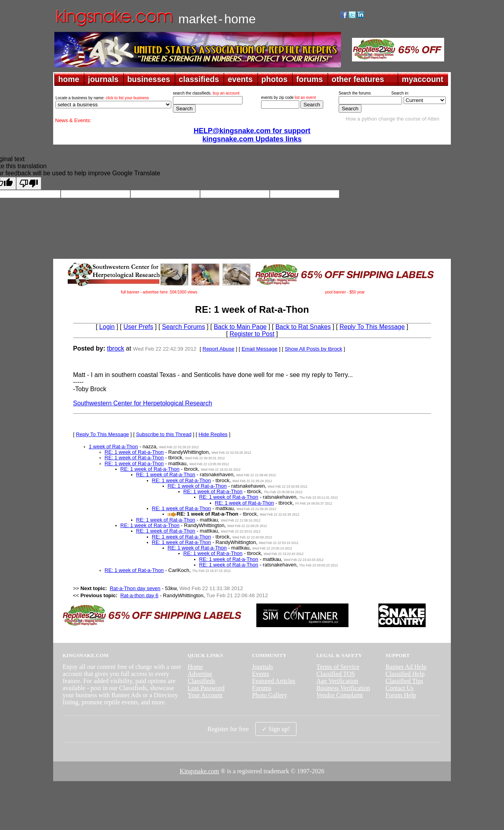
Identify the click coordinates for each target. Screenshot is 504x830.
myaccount (422, 79)
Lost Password (206, 688)
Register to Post (252, 334)
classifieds (199, 79)
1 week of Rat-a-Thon (114, 447)
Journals (262, 667)
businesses (149, 79)
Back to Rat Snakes (303, 327)
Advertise (200, 674)
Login (107, 327)
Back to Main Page (240, 327)
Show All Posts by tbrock (313, 349)
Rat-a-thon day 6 (139, 595)
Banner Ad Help (406, 667)
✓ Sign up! (276, 729)
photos (275, 79)
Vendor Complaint (340, 695)
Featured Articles (274, 681)
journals (103, 79)
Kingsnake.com (199, 771)
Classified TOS (336, 674)
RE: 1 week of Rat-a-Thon (134, 452)
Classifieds (201, 681)
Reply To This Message (372, 327)
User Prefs (138, 327)
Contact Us (400, 688)
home (69, 79)
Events (261, 674)
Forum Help (401, 695)
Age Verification (337, 681)
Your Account (205, 695)
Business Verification (343, 688)
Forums (262, 688)
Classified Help (405, 674)
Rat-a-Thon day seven (135, 588)
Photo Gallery (270, 695)
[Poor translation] (29, 183)
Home (195, 667)
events (240, 79)
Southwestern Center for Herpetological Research (143, 403)
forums (309, 79)
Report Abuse (218, 349)
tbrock (116, 348)
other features (358, 79)
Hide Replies (213, 434)
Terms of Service (338, 667)
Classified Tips (404, 681)
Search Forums (183, 327)
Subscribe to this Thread (164, 434)
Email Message (260, 349)
